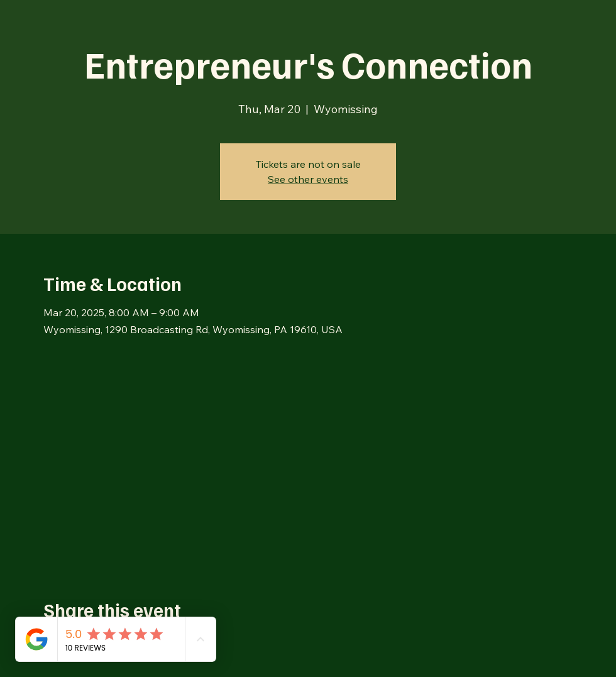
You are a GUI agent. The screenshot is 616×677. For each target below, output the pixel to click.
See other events (308, 179)
